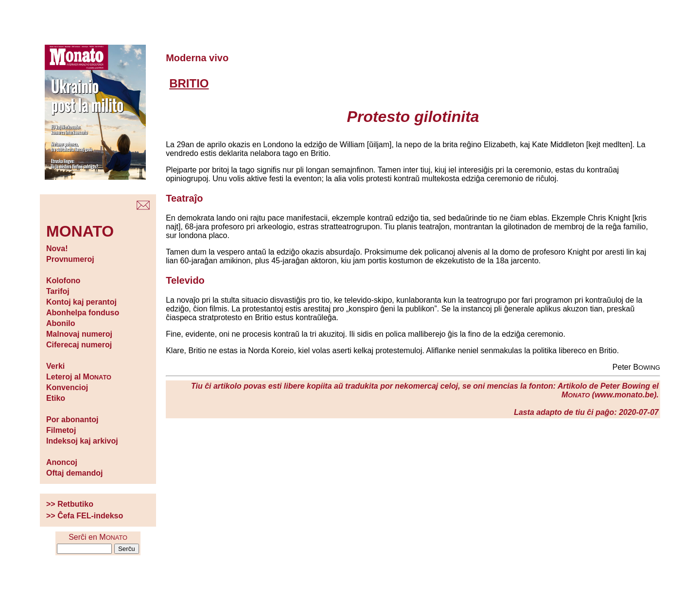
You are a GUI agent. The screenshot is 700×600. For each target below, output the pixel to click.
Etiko (56, 398)
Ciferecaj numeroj (79, 345)
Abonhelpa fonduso (83, 313)
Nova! (57, 249)
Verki (55, 366)
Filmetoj (61, 430)
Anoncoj (62, 462)
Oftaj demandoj (74, 473)
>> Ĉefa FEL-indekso (85, 516)
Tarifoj (58, 291)
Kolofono (63, 281)
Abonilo (61, 323)
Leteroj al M (79, 377)
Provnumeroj (70, 259)
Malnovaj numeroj (79, 334)
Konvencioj (67, 387)
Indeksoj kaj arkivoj (82, 441)
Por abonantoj (72, 420)
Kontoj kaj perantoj (81, 302)
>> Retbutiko (70, 504)
